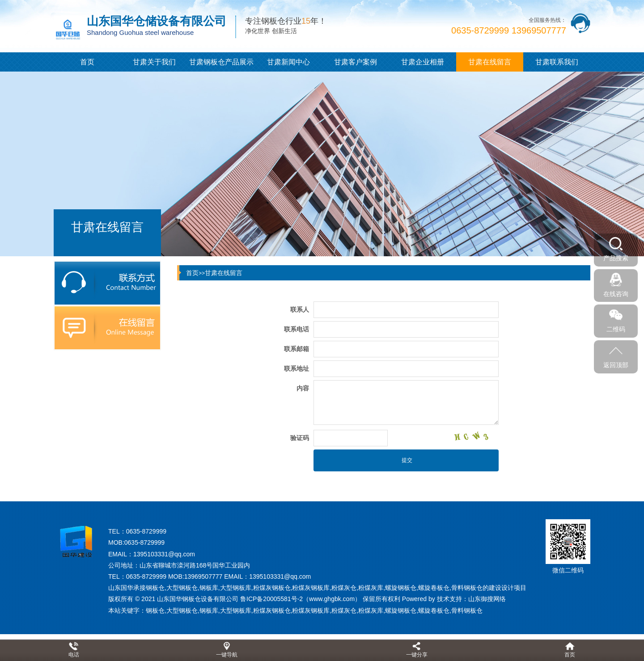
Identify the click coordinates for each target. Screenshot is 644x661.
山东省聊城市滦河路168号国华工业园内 (195, 565)
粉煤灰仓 (344, 610)
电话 (74, 655)
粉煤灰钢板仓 (272, 610)
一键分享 (417, 655)
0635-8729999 (146, 531)
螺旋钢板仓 (401, 610)
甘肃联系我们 (557, 62)
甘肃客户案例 (356, 62)
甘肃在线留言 (490, 62)
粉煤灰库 (371, 610)
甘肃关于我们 (154, 62)
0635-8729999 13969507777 (509, 30)
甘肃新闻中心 (288, 62)
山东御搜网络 (487, 599)
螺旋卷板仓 (434, 610)
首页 (87, 62)
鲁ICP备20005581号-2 (271, 599)
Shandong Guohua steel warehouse (140, 32)
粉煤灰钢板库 (311, 610)
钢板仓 (155, 610)
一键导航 (227, 655)
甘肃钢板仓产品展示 (221, 62)
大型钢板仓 (182, 610)
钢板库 (209, 610)
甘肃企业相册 (423, 62)
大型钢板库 (236, 610)
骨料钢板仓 (467, 610)
